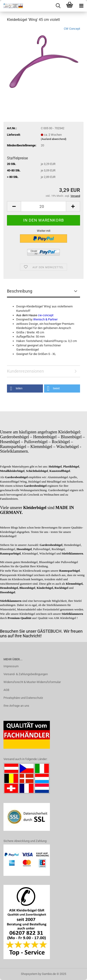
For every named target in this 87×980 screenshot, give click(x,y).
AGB (6, 690)
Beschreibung (20, 291)
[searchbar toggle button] (58, 6)
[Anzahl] (43, 206)
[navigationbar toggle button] (81, 6)
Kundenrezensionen (25, 371)
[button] (25, 388)
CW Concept (72, 29)
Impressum (11, 666)
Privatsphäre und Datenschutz (23, 698)
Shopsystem (29, 974)
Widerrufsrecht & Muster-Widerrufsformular (32, 682)
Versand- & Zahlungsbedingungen (26, 674)
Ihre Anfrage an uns (16, 706)
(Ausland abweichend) (54, 139)
